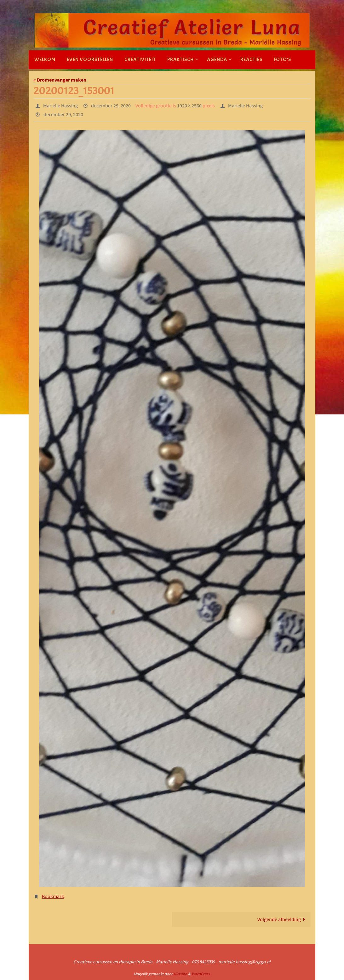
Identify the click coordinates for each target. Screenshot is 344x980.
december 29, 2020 (111, 105)
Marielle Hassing (60, 105)
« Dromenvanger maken (60, 80)
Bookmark (53, 896)
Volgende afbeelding (283, 919)
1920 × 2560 (189, 105)
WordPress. (201, 974)
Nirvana (180, 974)
